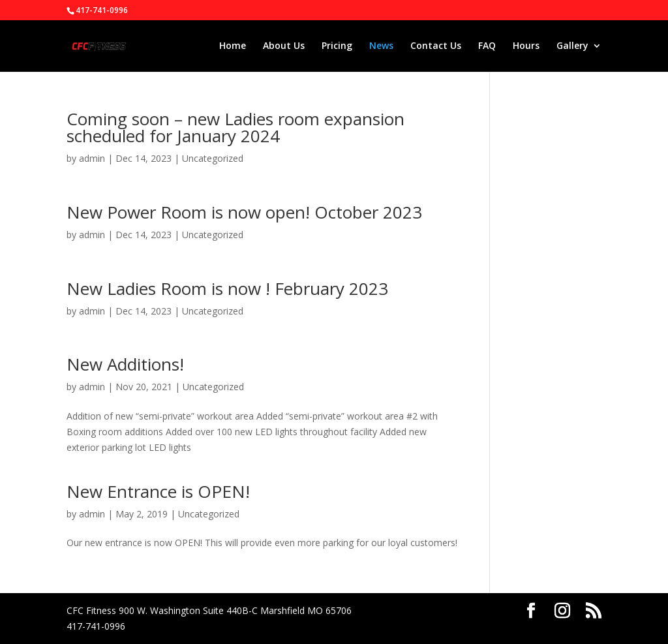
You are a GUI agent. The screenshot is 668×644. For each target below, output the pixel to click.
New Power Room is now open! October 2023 (244, 212)
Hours (526, 46)
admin (92, 158)
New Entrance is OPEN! (158, 491)
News (381, 46)
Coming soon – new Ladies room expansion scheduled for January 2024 (235, 127)
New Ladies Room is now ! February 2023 (227, 288)
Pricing (337, 46)
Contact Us (436, 46)
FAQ (487, 46)
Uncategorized (213, 158)
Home (233, 46)
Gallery (572, 46)
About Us (284, 46)
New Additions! (125, 364)
